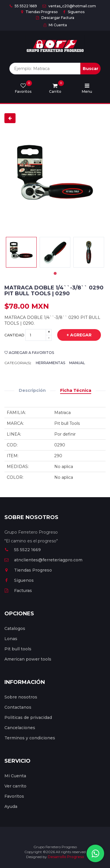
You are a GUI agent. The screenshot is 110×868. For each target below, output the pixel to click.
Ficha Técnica (76, 390)
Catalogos (15, 628)
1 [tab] (55, 273)
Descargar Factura (55, 18)
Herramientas (50, 363)
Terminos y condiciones (30, 738)
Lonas (11, 639)
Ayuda (11, 806)
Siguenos (74, 12)
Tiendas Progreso (39, 12)
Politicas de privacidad (28, 717)
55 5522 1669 (23, 6)
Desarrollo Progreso (66, 857)
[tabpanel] (21, 252)
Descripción (32, 390)
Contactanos (18, 707)
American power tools (28, 659)
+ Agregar (75, 335)
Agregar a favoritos (29, 353)
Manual (77, 363)
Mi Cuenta (55, 25)
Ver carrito (15, 786)
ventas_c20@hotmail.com (69, 6)
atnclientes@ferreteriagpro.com (43, 560)
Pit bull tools (18, 649)
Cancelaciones (20, 728)
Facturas (18, 591)
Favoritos (14, 796)
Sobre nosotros (21, 697)
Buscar (90, 69)
